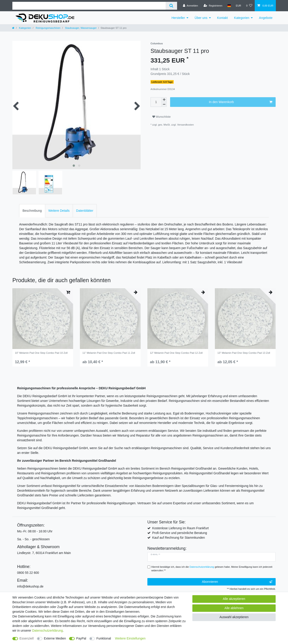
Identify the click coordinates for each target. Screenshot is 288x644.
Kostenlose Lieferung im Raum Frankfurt (180, 528)
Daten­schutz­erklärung (47, 630)
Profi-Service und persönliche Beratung (180, 533)
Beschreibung (32, 211)
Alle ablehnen (234, 608)
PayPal (81, 638)
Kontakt (222, 18)
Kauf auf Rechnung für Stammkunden (178, 538)
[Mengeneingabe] (156, 102)
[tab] (32, 211)
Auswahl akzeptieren (234, 617)
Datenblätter (85, 211)
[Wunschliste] (249, 6)
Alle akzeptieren (234, 599)
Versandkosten (185, 125)
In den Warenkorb (241, 102)
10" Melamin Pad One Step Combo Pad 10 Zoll (41, 353)
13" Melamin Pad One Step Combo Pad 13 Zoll (244, 353)
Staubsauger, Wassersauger (81, 28)
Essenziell (27, 638)
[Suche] (171, 6)
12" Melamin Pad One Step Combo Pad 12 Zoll (176, 353)
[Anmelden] (190, 6)
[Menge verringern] (164, 105)
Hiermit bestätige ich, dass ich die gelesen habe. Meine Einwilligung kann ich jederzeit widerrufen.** (212, 569)
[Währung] (238, 6)
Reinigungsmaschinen (48, 28)
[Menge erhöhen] (164, 100)
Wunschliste (161, 117)
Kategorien (242, 18)
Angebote (266, 18)
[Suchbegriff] (89, 6)
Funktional (104, 638)
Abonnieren (237, 582)
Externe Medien (55, 638)
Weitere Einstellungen (130, 638)
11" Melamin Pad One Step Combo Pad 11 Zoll (109, 353)
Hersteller (178, 18)
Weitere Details (59, 211)
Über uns (201, 18)
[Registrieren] (213, 6)
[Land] (229, 6)
